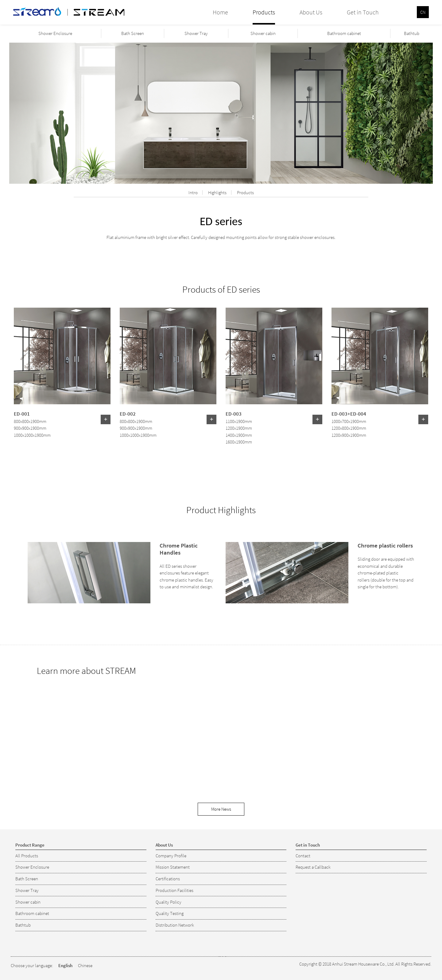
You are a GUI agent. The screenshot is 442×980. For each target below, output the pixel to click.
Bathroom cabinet (344, 33)
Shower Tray (196, 33)
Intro (193, 192)
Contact (303, 856)
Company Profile (171, 856)
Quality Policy (169, 902)
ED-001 (22, 413)
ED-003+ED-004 (349, 413)
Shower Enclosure (55, 33)
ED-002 (128, 413)
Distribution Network (175, 925)
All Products (27, 856)
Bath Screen (133, 33)
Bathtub (412, 33)
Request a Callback (313, 867)
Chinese (85, 965)
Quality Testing (170, 913)
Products (245, 192)
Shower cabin (263, 33)
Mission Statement (173, 867)
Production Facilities (174, 890)
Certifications (168, 879)
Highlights (217, 192)
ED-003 (234, 413)
